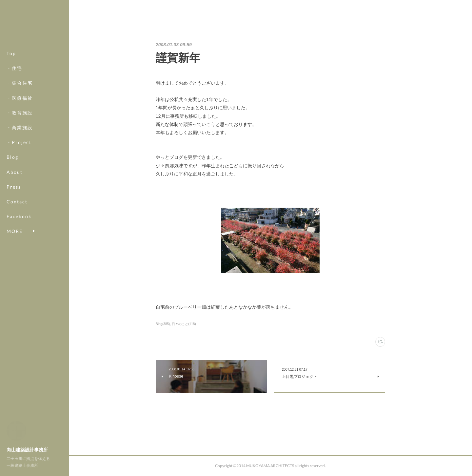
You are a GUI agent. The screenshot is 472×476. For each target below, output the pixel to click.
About (15, 172)
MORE (15, 216)
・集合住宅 (20, 83)
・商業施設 (20, 127)
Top (11, 53)
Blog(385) (163, 324)
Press (14, 187)
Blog (12, 157)
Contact (17, 202)
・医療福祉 (20, 98)
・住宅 (14, 68)
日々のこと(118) (184, 324)
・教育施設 (20, 113)
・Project (19, 142)
